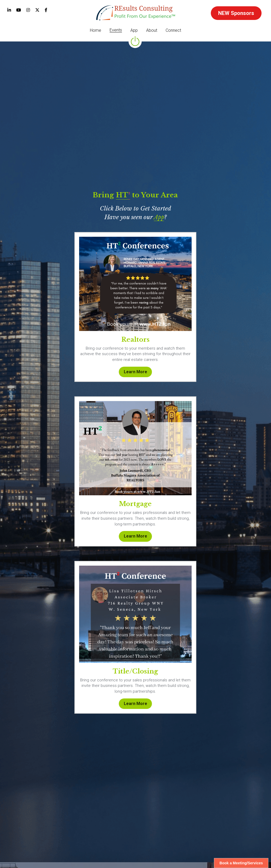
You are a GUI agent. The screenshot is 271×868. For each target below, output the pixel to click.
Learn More (50, 525)
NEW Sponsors (236, 13)
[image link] (136, 12)
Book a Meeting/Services (241, 863)
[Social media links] (9, 10)
